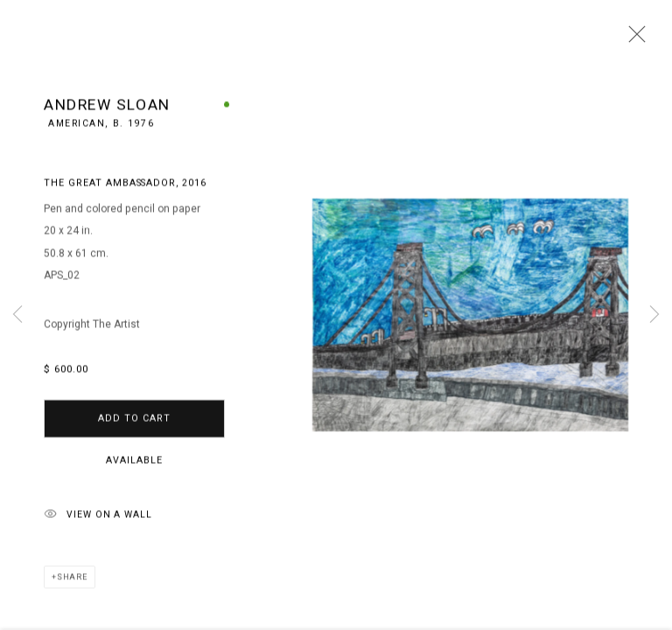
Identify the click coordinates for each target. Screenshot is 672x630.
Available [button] (134, 463)
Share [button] (72, 581)
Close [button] (633, 39)
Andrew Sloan (107, 108)
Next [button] (654, 315)
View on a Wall (98, 518)
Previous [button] (17, 315)
